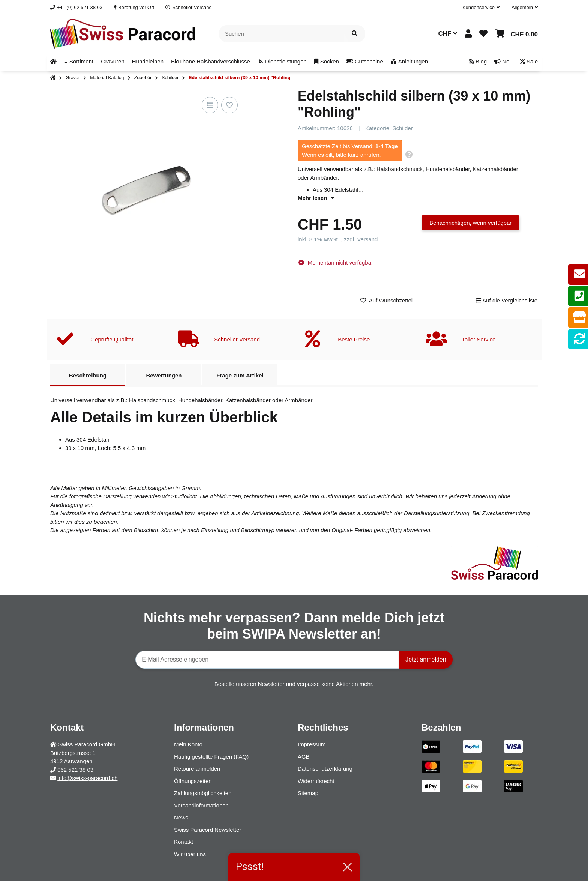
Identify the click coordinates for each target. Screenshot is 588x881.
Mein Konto (188, 744)
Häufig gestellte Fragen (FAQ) (211, 757)
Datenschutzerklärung (325, 769)
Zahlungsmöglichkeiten (203, 793)
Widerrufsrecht (316, 781)
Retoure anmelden (197, 769)
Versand (367, 239)
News (181, 817)
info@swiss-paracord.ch (87, 778)
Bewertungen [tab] (164, 375)
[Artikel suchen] (355, 34)
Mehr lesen (316, 198)
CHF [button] (448, 34)
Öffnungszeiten (193, 781)
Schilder (402, 128)
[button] (481, 8)
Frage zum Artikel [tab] (240, 375)
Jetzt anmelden (426, 659)
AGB (304, 757)
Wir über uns (190, 854)
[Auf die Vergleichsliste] (210, 105)
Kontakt (184, 842)
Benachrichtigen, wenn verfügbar (470, 223)
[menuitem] (53, 62)
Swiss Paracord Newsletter (208, 830)
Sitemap (308, 793)
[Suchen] (282, 34)
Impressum (312, 744)
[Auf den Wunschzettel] (229, 105)
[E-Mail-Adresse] (267, 660)
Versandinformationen (201, 805)
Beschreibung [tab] (88, 375)
